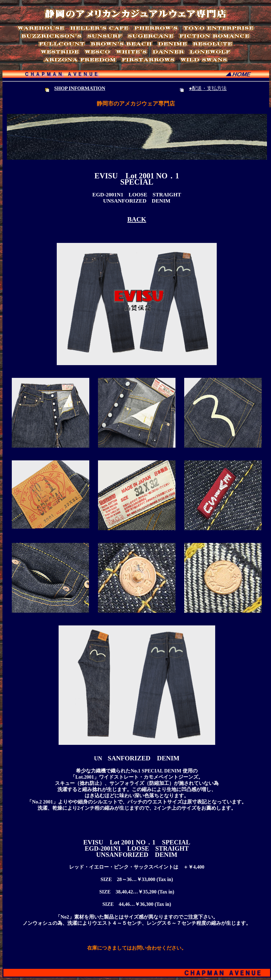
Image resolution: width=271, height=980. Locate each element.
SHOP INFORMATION (80, 88)
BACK (137, 219)
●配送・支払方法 (208, 88)
